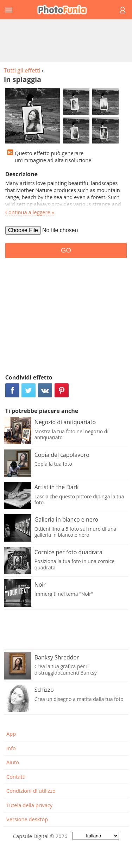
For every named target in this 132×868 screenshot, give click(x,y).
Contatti (16, 777)
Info (11, 748)
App (11, 734)
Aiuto (13, 762)
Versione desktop (27, 819)
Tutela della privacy (29, 805)
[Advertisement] (66, 40)
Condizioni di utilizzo (31, 791)
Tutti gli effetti (22, 70)
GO (66, 250)
